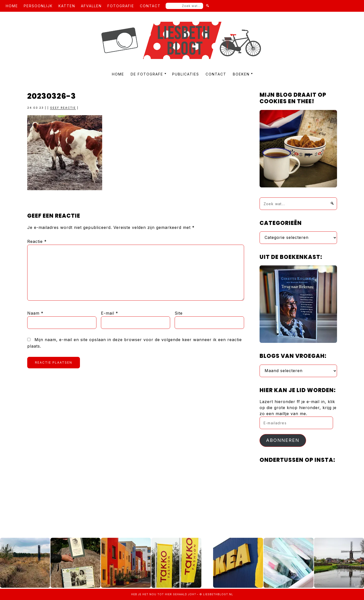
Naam (35, 313)
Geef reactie (63, 108)
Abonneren (283, 440)
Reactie (37, 241)
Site (179, 313)
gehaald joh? (184, 594)
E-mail (110, 313)
